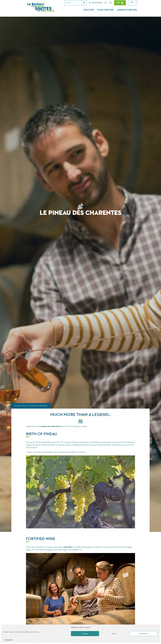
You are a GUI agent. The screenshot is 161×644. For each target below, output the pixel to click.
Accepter (85, 634)
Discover (93, 11)
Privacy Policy (9, 640)
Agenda (126, 11)
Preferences (144, 634)
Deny (114, 634)
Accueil (17, 404)
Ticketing (139, 11)
